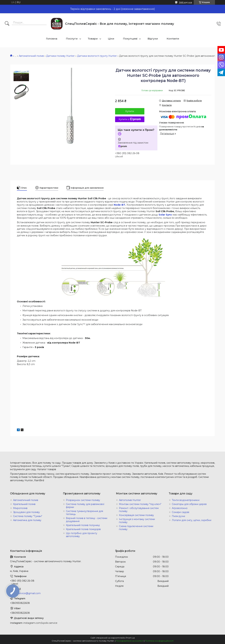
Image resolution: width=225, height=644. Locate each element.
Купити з (130, 119)
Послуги (72, 39)
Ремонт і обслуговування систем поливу (139, 510)
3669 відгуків (186, 2)
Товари (93, 39)
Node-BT (120, 205)
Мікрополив (20, 508)
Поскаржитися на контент (130, 641)
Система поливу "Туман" (28, 516)
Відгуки (153, 39)
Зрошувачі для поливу (26, 512)
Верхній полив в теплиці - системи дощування (87, 520)
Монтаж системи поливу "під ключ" (140, 504)
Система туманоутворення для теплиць (84, 513)
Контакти (173, 39)
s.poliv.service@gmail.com (25, 593)
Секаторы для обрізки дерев (189, 504)
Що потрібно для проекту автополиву (82, 535)
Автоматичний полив (31, 56)
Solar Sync (165, 215)
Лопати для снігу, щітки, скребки (192, 520)
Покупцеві (130, 39)
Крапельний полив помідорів (83, 529)
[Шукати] (7, 24)
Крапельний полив (24, 504)
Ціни (111, 39)
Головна (52, 39)
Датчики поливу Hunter (60, 56)
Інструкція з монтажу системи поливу (137, 521)
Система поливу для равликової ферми (85, 506)
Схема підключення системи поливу (136, 528)
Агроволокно (180, 508)
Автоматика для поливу (27, 520)
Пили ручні (178, 516)
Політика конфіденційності (159, 641)
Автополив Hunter (130, 500)
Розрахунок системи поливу (83, 500)
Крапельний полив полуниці (83, 525)
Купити (130, 111)
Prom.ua (130, 638)
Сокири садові (181, 512)
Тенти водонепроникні (186, 500)
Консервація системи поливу (136, 515)
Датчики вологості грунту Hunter (97, 56)
